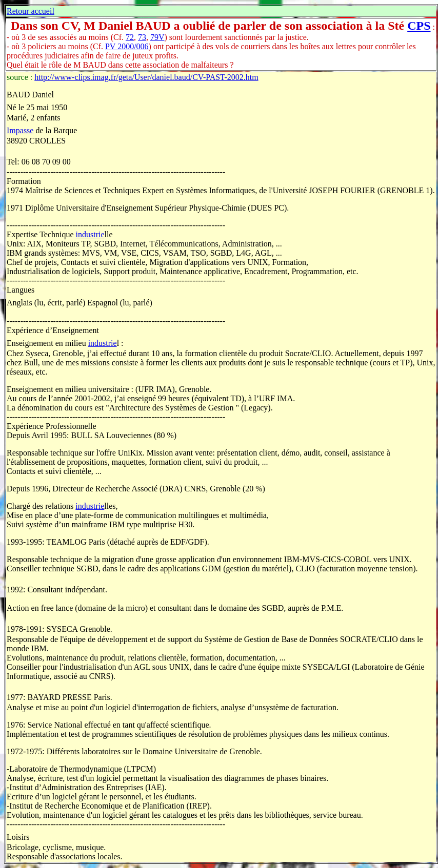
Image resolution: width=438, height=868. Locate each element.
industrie (90, 234)
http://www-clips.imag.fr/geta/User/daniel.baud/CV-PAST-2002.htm (146, 77)
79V (157, 37)
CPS (419, 26)
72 (130, 37)
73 (142, 37)
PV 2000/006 (127, 46)
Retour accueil (31, 11)
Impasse (20, 130)
